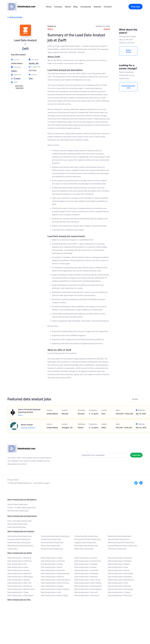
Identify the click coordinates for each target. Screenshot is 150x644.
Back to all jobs (15, 17)
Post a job (136, 7)
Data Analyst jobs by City (19, 600)
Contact (108, 7)
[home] (21, 7)
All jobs (135, 399)
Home (49, 7)
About (68, 7)
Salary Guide (128, 51)
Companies (86, 7)
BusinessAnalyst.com (128, 87)
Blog (75, 7)
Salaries (97, 7)
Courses (58, 7)
